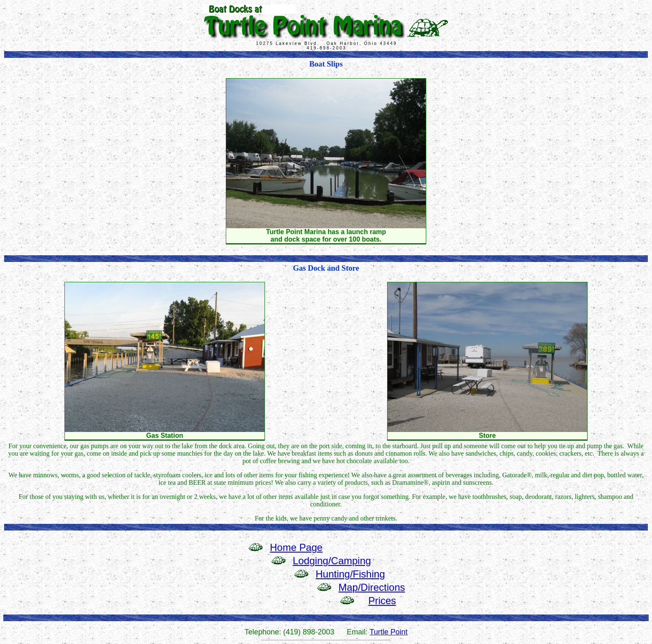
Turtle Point (389, 632)
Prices (382, 601)
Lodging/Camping (332, 561)
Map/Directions (372, 587)
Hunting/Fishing (350, 574)
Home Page (296, 547)
